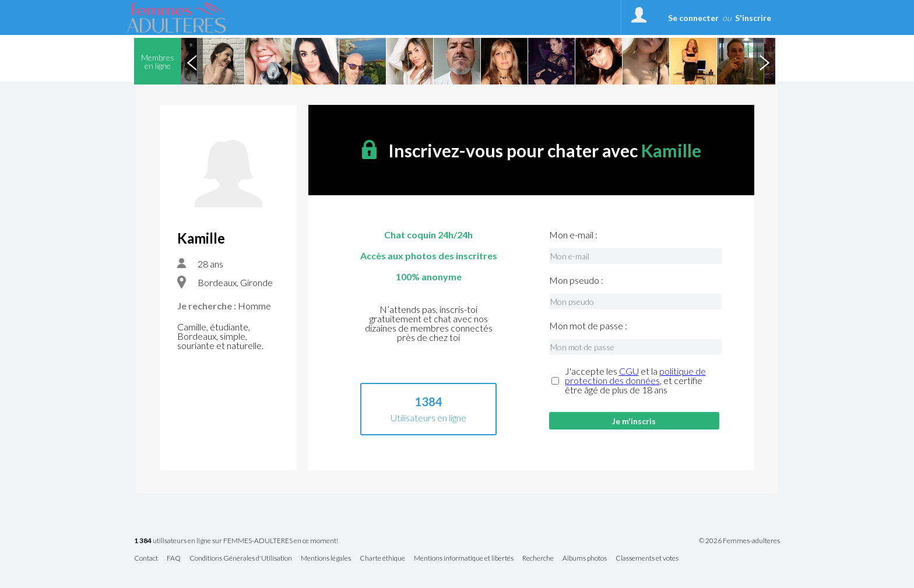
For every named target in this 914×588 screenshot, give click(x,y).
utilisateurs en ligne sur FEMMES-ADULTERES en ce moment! (236, 541)
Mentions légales (326, 559)
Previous (192, 61)
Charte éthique (382, 559)
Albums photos (585, 559)
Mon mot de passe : (588, 326)
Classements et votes (647, 559)
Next (764, 61)
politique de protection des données (635, 376)
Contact (146, 559)
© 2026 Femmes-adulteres (739, 541)
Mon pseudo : (576, 280)
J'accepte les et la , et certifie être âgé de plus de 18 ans (635, 381)
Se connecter (693, 18)
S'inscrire (753, 18)
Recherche (538, 559)
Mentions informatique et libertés (464, 559)
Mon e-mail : (573, 235)
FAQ (174, 559)
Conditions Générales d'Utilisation (241, 559)
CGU (629, 371)
